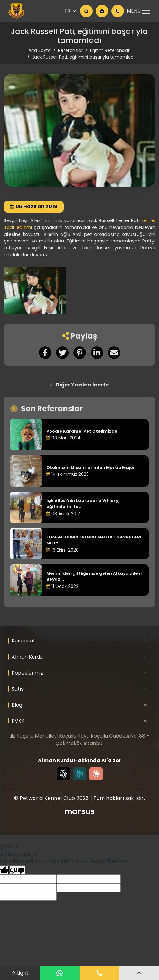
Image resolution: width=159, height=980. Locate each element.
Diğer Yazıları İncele (79, 385)
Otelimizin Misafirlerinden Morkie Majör (91, 467)
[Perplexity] (80, 774)
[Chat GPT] (63, 774)
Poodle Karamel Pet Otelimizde (82, 431)
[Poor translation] (17, 870)
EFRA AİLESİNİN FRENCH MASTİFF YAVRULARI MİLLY (94, 540)
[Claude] (96, 774)
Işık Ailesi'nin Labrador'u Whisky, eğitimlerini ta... (83, 504)
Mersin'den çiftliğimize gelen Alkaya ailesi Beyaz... (94, 576)
